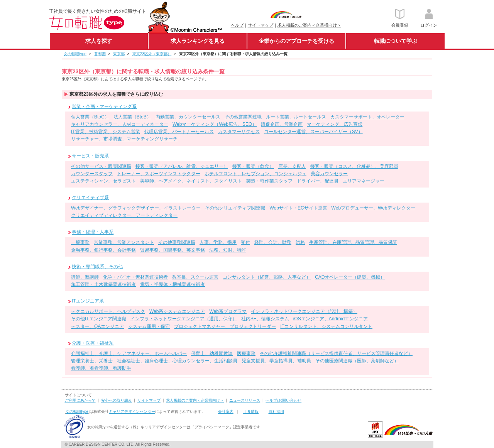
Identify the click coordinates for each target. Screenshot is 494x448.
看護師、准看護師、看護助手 (101, 368)
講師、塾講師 (85, 277)
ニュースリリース (245, 400)
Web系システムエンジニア (177, 311)
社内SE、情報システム (265, 319)
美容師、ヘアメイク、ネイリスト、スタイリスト (191, 181)
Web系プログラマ (228, 311)
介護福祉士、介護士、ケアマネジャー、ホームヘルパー (129, 353)
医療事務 (246, 353)
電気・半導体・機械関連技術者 (173, 284)
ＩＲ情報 (251, 412)
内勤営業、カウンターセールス (188, 117)
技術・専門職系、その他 (97, 267)
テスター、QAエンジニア (97, 326)
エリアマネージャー (364, 181)
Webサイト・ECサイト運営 (298, 208)
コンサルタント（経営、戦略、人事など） (267, 277)
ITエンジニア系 (88, 301)
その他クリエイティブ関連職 (235, 208)
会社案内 (226, 412)
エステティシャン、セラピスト (103, 181)
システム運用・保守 (149, 326)
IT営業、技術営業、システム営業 (106, 132)
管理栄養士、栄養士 (92, 361)
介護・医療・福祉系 (93, 343)
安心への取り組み (117, 400)
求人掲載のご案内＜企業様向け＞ (309, 25)
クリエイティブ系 (90, 198)
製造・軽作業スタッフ (269, 181)
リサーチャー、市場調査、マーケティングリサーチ (124, 139)
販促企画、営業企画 (282, 124)
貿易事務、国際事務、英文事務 (173, 250)
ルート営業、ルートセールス (296, 117)
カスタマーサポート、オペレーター (367, 117)
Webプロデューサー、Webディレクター (373, 208)
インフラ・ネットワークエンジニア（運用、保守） (184, 319)
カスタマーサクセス (239, 132)
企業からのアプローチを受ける (296, 41)
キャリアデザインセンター (132, 412)
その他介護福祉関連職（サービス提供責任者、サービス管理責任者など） (336, 353)
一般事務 (80, 242)
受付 (245, 242)
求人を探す (99, 41)
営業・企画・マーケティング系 (104, 107)
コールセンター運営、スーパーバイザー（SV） (313, 132)
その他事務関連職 (177, 242)
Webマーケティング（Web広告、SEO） (215, 124)
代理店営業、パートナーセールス (179, 132)
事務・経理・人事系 (93, 232)
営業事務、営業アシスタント (124, 242)
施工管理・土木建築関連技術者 (103, 284)
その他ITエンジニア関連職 (99, 319)
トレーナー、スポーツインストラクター (159, 174)
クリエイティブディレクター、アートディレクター (124, 215)
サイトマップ (261, 25)
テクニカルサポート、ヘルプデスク (108, 311)
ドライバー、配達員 (318, 181)
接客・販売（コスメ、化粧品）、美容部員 (354, 166)
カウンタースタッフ (92, 174)
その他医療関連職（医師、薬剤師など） (357, 361)
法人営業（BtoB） (132, 117)
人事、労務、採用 (218, 242)
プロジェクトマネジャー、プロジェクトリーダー (225, 326)
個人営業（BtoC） (90, 117)
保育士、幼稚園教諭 (212, 353)
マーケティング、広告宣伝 (335, 124)
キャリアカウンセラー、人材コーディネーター (120, 124)
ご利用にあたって (80, 400)
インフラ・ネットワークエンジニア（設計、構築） (304, 311)
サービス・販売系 (90, 156)
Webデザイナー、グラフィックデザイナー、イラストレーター (136, 208)
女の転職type (77, 412)
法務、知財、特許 (228, 250)
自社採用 (276, 412)
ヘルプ (237, 25)
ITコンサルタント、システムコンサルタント (326, 326)
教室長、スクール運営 (195, 277)
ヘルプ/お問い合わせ (283, 400)
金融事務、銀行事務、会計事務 (103, 250)
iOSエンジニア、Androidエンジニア (331, 319)
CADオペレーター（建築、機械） (350, 277)
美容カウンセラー (329, 174)
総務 (300, 242)
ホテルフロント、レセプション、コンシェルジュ (255, 174)
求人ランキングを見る (198, 41)
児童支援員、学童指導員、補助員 (276, 361)
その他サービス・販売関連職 (101, 166)
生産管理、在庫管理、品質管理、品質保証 (353, 242)
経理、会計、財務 (273, 242)
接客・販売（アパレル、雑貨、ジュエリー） (182, 166)
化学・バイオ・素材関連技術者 (135, 277)
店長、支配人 (292, 166)
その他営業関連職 (243, 117)
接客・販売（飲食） (253, 166)
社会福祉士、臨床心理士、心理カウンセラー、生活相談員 (177, 361)
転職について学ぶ (396, 41)
